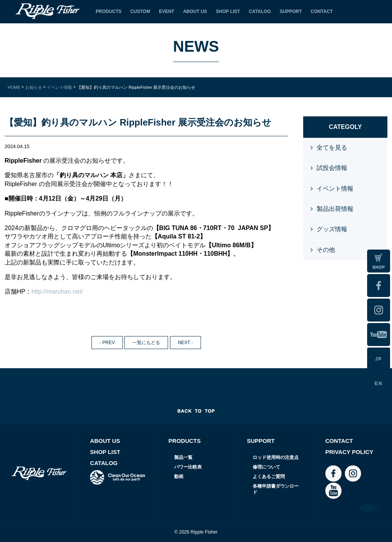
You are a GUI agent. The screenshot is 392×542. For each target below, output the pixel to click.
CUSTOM (140, 11)
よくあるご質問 (269, 477)
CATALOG (260, 11)
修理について (266, 467)
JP (379, 359)
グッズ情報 (332, 229)
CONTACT (322, 11)
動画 (179, 477)
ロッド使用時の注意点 (276, 457)
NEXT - (185, 343)
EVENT (167, 11)
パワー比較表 (188, 467)
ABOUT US (195, 11)
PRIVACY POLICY (349, 452)
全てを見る (332, 148)
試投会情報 (332, 168)
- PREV (107, 343)
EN (379, 384)
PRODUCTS (109, 11)
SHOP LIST (228, 11)
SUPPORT (291, 11)
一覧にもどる (146, 343)
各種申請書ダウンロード (276, 489)
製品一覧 (183, 457)
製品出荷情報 (335, 209)
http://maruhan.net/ (57, 291)
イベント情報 (335, 189)
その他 (326, 250)
